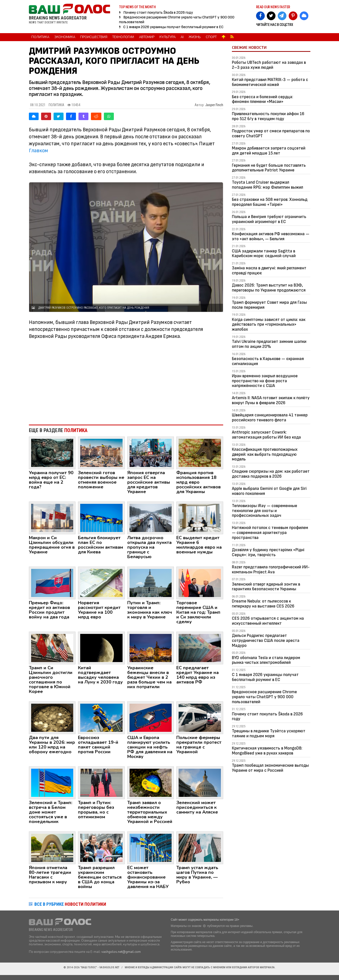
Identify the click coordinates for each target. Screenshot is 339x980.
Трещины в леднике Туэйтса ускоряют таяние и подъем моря (269, 733)
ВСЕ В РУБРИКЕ (70, 904)
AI (182, 37)
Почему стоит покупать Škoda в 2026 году (158, 13)
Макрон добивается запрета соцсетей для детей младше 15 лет (269, 151)
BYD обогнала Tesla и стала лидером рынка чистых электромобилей (266, 660)
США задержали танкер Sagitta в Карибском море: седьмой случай (264, 254)
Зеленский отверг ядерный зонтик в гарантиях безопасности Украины (266, 587)
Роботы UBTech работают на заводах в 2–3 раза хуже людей (269, 65)
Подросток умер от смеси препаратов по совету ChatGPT (271, 133)
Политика (40, 37)
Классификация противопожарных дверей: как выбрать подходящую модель (265, 454)
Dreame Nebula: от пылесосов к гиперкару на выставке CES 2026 (263, 604)
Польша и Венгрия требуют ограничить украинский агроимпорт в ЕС (269, 219)
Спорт (211, 37)
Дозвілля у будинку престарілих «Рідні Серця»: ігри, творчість (268, 552)
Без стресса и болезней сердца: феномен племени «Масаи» (263, 99)
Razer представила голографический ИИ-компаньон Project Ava (271, 569)
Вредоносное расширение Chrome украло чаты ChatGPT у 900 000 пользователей (264, 697)
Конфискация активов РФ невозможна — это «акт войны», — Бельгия (271, 236)
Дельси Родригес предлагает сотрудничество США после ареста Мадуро (266, 641)
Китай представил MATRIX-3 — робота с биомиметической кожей (270, 82)
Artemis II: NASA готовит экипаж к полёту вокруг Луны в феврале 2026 (271, 400)
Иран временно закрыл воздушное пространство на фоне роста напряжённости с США (265, 381)
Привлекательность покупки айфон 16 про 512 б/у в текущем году (268, 116)
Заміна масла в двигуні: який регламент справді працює (269, 270)
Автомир (147, 37)
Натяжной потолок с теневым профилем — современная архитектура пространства (270, 533)
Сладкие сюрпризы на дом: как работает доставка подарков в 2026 (271, 474)
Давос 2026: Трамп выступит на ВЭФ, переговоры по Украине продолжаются (269, 288)
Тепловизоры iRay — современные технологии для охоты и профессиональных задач (265, 511)
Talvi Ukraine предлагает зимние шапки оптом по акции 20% (269, 344)
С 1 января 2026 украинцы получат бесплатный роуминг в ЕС (173, 27)
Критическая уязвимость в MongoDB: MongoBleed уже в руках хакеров (267, 751)
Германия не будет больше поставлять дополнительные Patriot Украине (269, 168)
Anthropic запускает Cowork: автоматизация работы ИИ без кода (266, 435)
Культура (168, 37)
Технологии (123, 37)
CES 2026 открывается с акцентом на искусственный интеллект (268, 621)
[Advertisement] (126, 380)
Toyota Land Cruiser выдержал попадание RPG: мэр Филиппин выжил (268, 185)
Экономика (65, 37)
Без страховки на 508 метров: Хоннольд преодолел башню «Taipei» (270, 202)
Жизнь (195, 37)
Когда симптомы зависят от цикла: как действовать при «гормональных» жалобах (269, 325)
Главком (38, 151)
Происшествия (94, 37)
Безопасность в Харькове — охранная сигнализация (268, 361)
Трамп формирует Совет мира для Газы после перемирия (269, 305)
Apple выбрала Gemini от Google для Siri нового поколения (269, 491)
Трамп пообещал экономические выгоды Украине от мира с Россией (270, 768)
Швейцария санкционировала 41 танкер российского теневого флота (270, 417)
